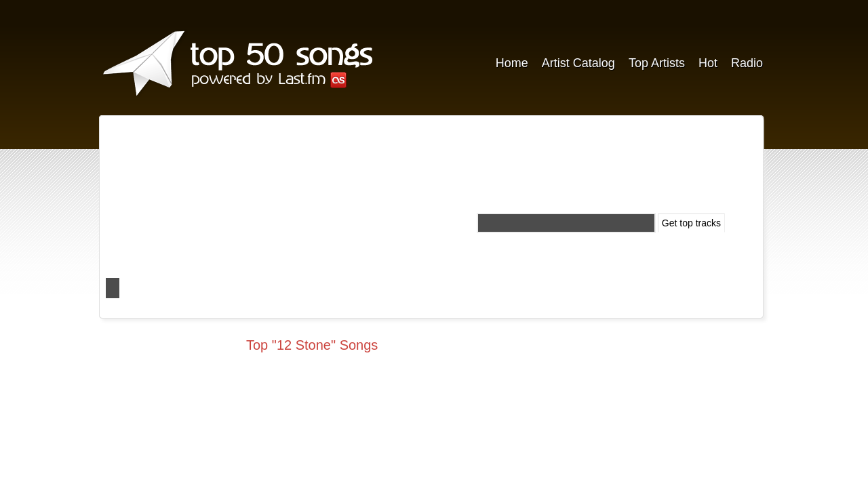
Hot (708, 63)
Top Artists (657, 63)
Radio (747, 63)
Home (512, 63)
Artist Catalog (578, 63)
